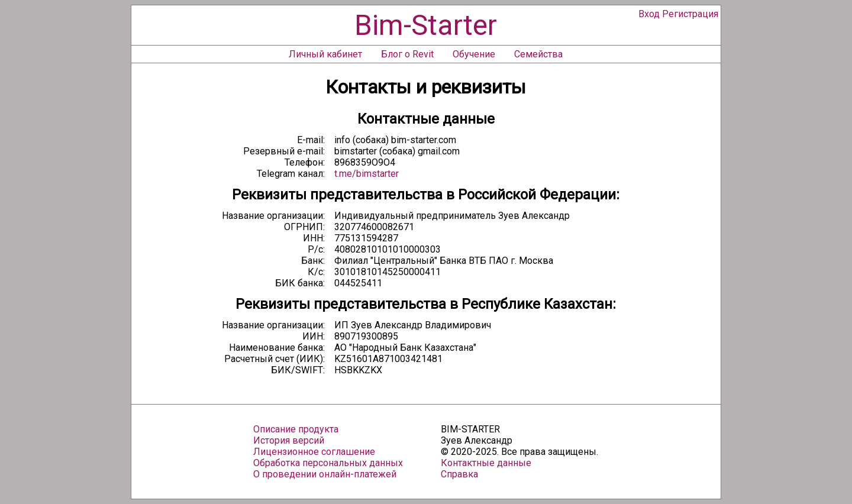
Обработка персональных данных (328, 463)
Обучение (474, 54)
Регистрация (690, 14)
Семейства (538, 54)
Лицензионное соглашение (314, 452)
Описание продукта (296, 429)
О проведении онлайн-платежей (325, 474)
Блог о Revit (407, 54)
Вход (649, 14)
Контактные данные (486, 463)
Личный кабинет (325, 54)
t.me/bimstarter (367, 174)
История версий (289, 440)
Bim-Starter (426, 25)
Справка (459, 474)
